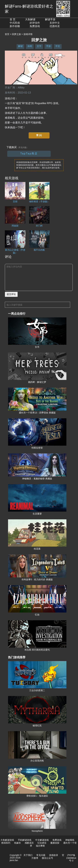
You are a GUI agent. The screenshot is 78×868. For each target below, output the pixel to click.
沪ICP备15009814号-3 (71, 858)
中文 (58, 46)
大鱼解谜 (30, 19)
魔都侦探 (55, 843)
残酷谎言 (29, 843)
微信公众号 (47, 858)
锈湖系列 (6, 843)
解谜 (20, 46)
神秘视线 (70, 840)
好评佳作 (35, 23)
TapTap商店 (29, 154)
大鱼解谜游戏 (7, 840)
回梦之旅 (16, 34)
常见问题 (41, 855)
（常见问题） (23, 147)
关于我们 (28, 855)
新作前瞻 (15, 26)
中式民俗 (15, 23)
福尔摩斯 (40, 846)
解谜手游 (50, 19)
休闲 (30, 46)
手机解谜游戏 (25, 840)
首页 (7, 34)
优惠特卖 (55, 26)
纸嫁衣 (18, 843)
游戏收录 (54, 855)
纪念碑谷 (42, 843)
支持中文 (55, 23)
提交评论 (11, 294)
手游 (48, 46)
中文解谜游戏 (42, 840)
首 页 (13, 19)
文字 (39, 46)
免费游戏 (35, 26)
